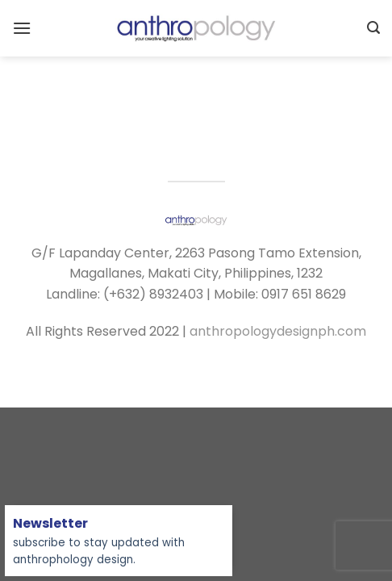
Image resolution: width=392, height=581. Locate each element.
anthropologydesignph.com (278, 331)
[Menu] (22, 28)
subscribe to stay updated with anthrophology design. (99, 542)
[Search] (373, 28)
